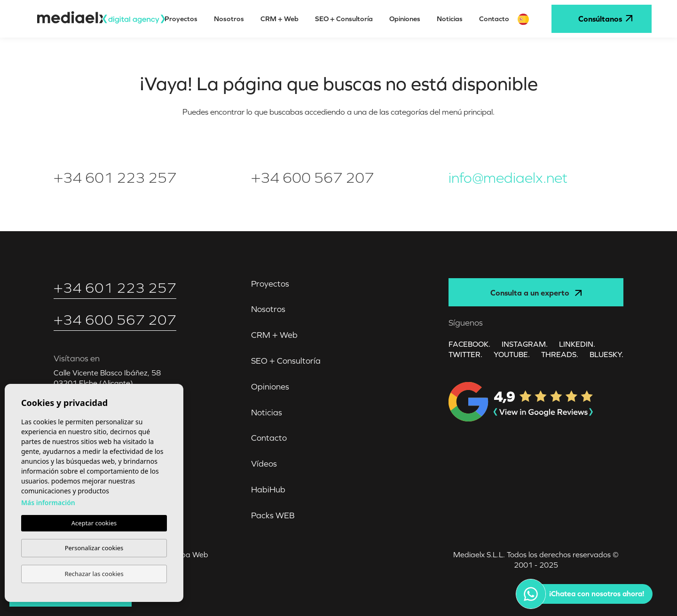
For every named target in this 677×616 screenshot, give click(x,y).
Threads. (560, 354)
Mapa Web (189, 554)
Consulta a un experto (536, 293)
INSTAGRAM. (525, 344)
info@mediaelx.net (508, 178)
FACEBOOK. (469, 344)
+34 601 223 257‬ (115, 178)
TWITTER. (465, 354)
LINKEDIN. (577, 344)
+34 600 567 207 (312, 178)
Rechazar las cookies (94, 574)
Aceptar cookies (94, 523)
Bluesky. (606, 354)
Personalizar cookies (94, 548)
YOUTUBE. (512, 354)
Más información (48, 503)
